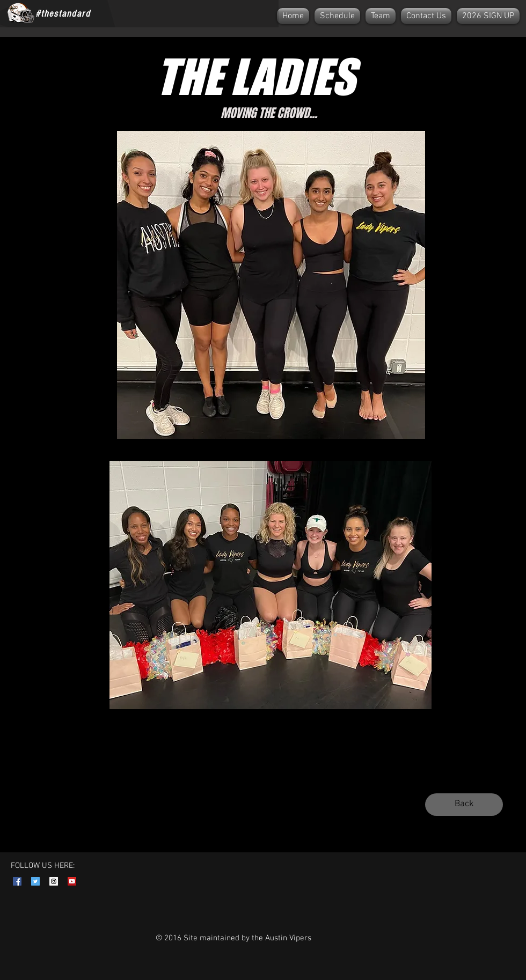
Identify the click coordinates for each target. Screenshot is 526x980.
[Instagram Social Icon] (54, 881)
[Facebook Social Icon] (17, 881)
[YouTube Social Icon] (72, 881)
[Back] (464, 805)
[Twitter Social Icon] (35, 881)
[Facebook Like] (123, 13)
